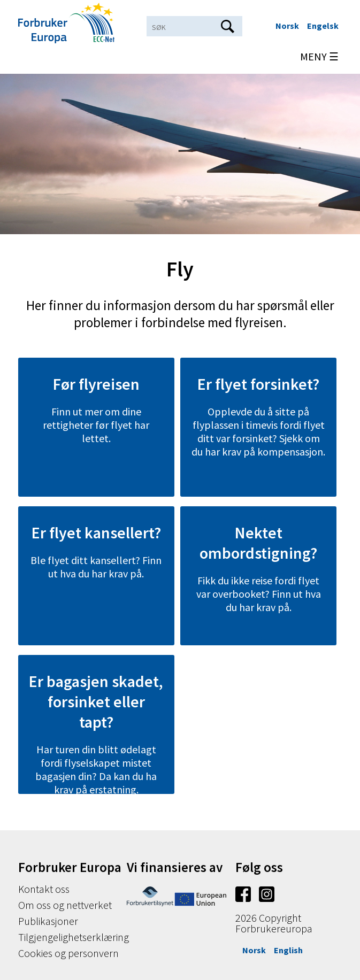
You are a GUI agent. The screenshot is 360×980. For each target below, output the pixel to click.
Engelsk (323, 26)
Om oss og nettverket (65, 905)
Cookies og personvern (68, 953)
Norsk (287, 26)
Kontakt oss (44, 889)
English (288, 950)
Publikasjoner (48, 921)
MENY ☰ (319, 56)
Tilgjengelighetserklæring (74, 937)
